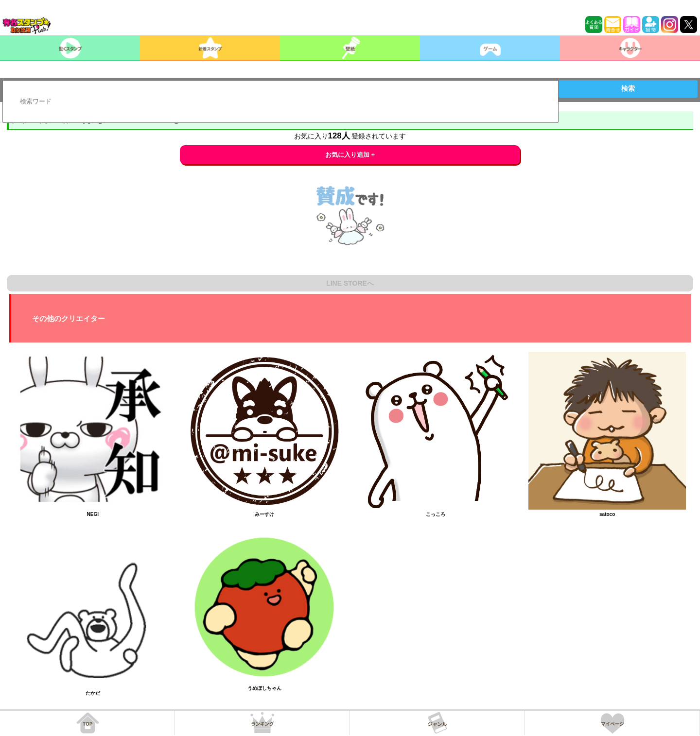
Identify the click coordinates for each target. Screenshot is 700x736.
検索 (628, 88)
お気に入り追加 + (350, 155)
